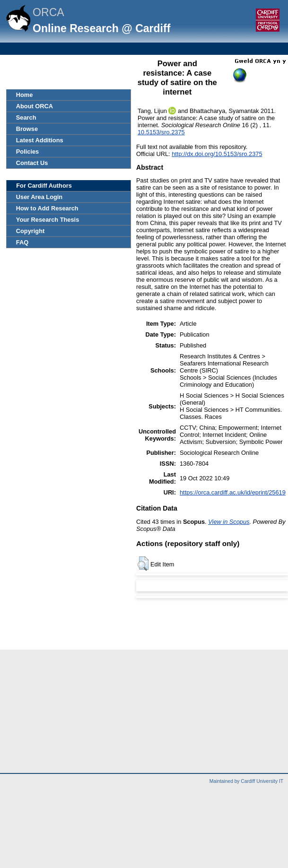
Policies (27, 152)
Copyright (30, 231)
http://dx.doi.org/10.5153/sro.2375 (217, 154)
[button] (143, 564)
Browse (27, 129)
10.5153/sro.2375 (161, 132)
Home (25, 95)
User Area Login (39, 197)
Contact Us (32, 163)
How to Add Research (47, 208)
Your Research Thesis (48, 220)
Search (26, 117)
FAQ (22, 242)
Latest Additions (40, 140)
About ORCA (35, 106)
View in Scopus (229, 522)
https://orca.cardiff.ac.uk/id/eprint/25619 (233, 492)
